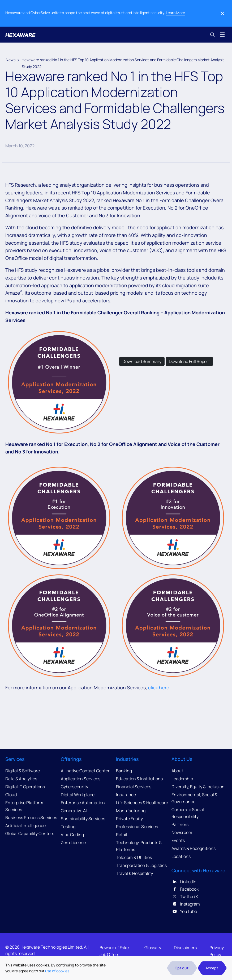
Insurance (126, 795)
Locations (181, 856)
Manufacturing (131, 811)
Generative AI (74, 811)
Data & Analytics (21, 779)
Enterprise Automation (83, 803)
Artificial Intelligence (25, 825)
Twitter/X (185, 896)
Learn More (175, 13)
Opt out (182, 968)
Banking (124, 771)
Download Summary (142, 361)
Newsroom (182, 832)
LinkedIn (184, 882)
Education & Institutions (139, 779)
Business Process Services (31, 818)
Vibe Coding (72, 835)
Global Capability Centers (30, 833)
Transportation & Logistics (141, 865)
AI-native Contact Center (85, 771)
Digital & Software (23, 771)
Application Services (81, 779)
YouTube (184, 911)
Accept (212, 968)
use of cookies (57, 971)
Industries (127, 759)
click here (159, 687)
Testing (68, 827)
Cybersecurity (74, 787)
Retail (122, 835)
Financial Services (134, 787)
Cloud (11, 795)
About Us (182, 759)
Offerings (71, 759)
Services (15, 759)
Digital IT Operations (25, 787)
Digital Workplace (78, 795)
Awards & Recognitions (194, 848)
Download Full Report (189, 361)
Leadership (182, 779)
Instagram (186, 904)
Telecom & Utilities (134, 857)
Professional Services (137, 827)
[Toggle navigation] (222, 35)
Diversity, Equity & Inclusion (198, 787)
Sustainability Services (83, 819)
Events (178, 840)
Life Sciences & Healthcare (142, 803)
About (177, 771)
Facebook (185, 889)
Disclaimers (185, 948)
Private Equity (129, 819)
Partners (180, 824)
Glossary (153, 948)
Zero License (73, 843)
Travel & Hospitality (134, 873)
